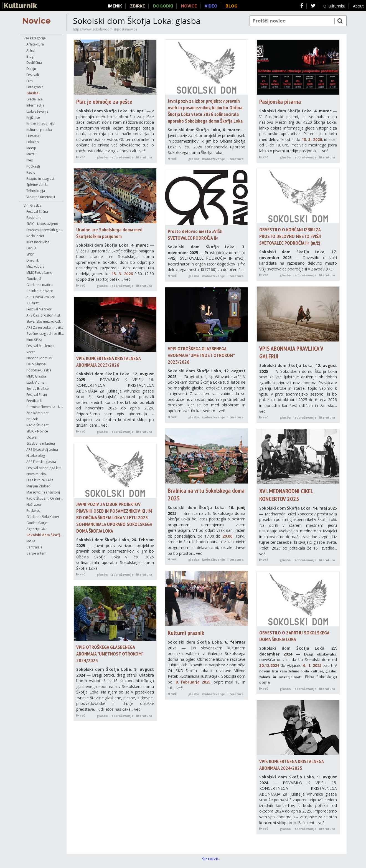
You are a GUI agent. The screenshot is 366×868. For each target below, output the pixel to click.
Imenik (115, 6)
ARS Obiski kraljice (41, 297)
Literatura (34, 136)
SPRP (30, 254)
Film (30, 81)
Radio (31, 172)
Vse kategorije (35, 38)
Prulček (32, 419)
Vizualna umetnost (41, 197)
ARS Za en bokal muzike (45, 327)
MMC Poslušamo (39, 273)
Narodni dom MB (40, 358)
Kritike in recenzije (40, 124)
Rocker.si (33, 511)
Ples (30, 160)
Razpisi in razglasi (40, 179)
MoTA (31, 541)
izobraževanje (122, 157)
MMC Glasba (36, 376)
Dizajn (31, 69)
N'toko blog (36, 456)
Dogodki (163, 6)
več (81, 157)
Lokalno (33, 142)
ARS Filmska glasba (41, 462)
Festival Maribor (39, 309)
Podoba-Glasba (39, 370)
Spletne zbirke (37, 185)
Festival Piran (37, 395)
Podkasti (33, 166)
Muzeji (31, 154)
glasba (102, 157)
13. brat (32, 303)
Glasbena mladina (41, 443)
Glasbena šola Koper (43, 517)
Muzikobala (35, 266)
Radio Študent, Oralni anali (45, 498)
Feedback (34, 401)
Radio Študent (37, 425)
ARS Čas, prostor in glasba (45, 315)
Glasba (32, 93)
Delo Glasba (36, 364)
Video (211, 6)
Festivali (33, 75)
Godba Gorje (37, 523)
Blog (232, 6)
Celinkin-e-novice (40, 291)
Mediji (31, 148)
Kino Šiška (34, 340)
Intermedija (35, 105)
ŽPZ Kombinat (37, 413)
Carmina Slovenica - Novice (45, 407)
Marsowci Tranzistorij (43, 492)
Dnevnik (33, 260)
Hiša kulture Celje (40, 480)
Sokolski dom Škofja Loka (45, 535)
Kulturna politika (39, 130)
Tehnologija (36, 191)
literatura (144, 157)
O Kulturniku (334, 6)
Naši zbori (34, 504)
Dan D (31, 248)
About (358, 6)
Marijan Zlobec (38, 486)
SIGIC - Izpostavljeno (42, 224)
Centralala (34, 547)
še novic (213, 859)
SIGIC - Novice (37, 431)
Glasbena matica (40, 285)
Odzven (32, 437)
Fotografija (35, 87)
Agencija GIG (36, 529)
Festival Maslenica (40, 346)
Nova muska (36, 474)
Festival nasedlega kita (44, 468)
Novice (36, 21)
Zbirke (138, 6)
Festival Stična (37, 212)
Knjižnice (33, 117)
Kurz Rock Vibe (38, 242)
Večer (31, 352)
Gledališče (35, 99)
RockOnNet (35, 236)
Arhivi (31, 50)
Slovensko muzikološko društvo (45, 321)
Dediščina (34, 63)
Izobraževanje (37, 111)
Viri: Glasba (32, 205)
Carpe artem (36, 553)
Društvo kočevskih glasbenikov (45, 230)
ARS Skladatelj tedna (42, 450)
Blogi (30, 56)
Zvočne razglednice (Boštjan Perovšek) (45, 334)
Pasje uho (34, 218)
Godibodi (34, 279)
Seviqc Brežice (38, 389)
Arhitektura (35, 44)
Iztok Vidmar (36, 382)
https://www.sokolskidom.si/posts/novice (105, 29)
